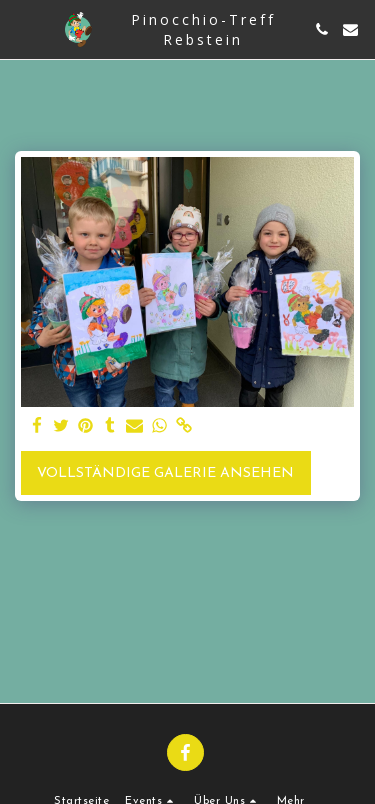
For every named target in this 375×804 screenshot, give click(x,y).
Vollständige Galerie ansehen (165, 473)
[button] (22, 29)
